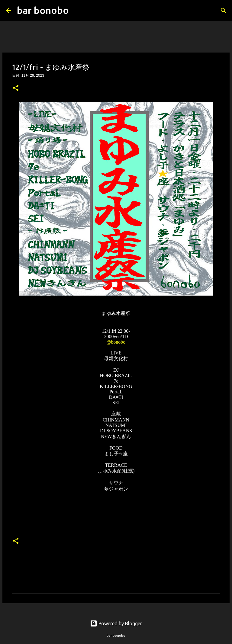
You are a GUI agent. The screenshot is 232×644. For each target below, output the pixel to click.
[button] (16, 88)
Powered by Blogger (116, 623)
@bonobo (116, 342)
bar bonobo (43, 10)
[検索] (77, 11)
